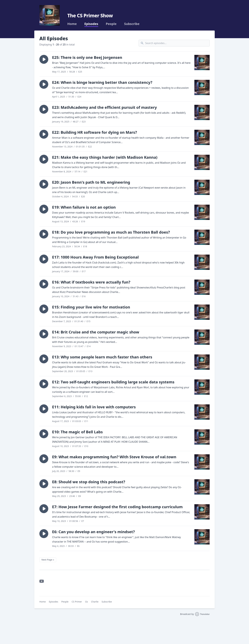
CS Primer (77, 602)
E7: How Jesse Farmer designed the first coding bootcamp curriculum (117, 507)
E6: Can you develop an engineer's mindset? (93, 532)
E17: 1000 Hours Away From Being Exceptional (95, 257)
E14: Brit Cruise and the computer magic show (96, 332)
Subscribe (132, 24)
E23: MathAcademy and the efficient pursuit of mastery (104, 107)
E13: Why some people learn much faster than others (102, 357)
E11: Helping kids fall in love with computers (94, 407)
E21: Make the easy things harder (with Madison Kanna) (105, 157)
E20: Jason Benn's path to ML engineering (91, 182)
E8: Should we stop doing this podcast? (89, 482)
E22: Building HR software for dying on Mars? (94, 132)
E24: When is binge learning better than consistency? (102, 82)
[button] (44, 59)
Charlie (95, 602)
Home (72, 24)
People (111, 24)
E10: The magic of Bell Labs (77, 432)
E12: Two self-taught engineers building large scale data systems (113, 382)
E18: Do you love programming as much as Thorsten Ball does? (111, 232)
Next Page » (48, 560)
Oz (87, 602)
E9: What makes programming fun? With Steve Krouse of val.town (114, 457)
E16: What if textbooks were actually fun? (91, 282)
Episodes (91, 24)
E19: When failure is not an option (84, 207)
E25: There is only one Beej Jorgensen (87, 57)
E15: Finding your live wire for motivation (91, 307)
